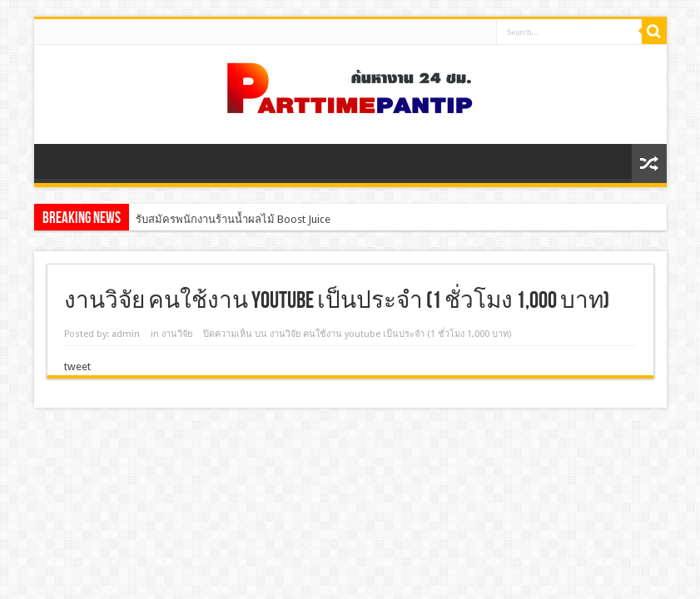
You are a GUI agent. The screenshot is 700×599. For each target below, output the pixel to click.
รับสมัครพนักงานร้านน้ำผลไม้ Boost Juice (233, 219)
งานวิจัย (177, 334)
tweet (77, 366)
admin (126, 334)
